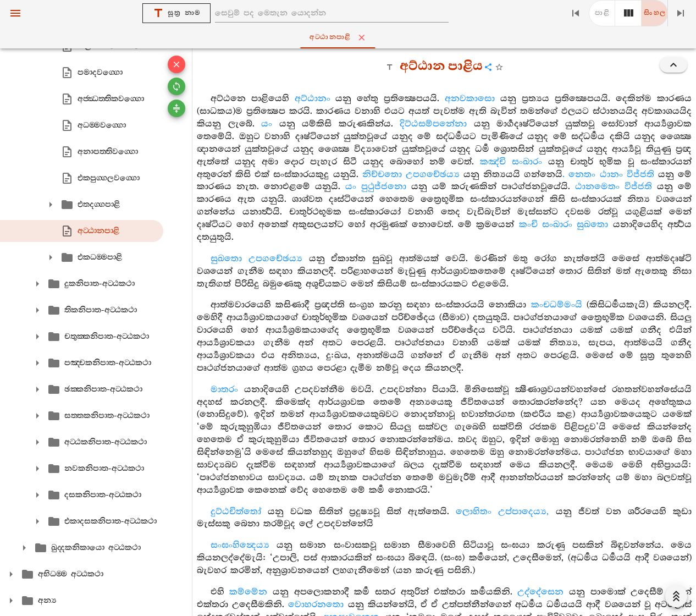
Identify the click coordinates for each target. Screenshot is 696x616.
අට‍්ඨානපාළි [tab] (350, 37)
